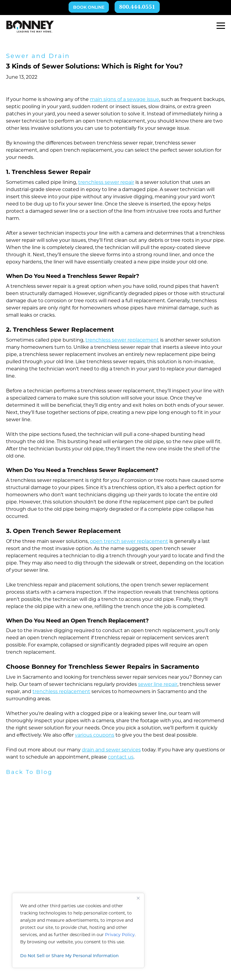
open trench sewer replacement (129, 542)
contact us (121, 757)
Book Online (89, 8)
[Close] (138, 898)
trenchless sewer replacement (122, 340)
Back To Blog (29, 773)
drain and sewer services (111, 750)
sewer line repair (158, 685)
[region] (78, 930)
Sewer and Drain (38, 56)
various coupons (95, 735)
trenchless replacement (61, 692)
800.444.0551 (137, 7)
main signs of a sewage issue (125, 100)
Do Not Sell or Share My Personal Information (69, 956)
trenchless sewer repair (106, 183)
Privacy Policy (120, 935)
